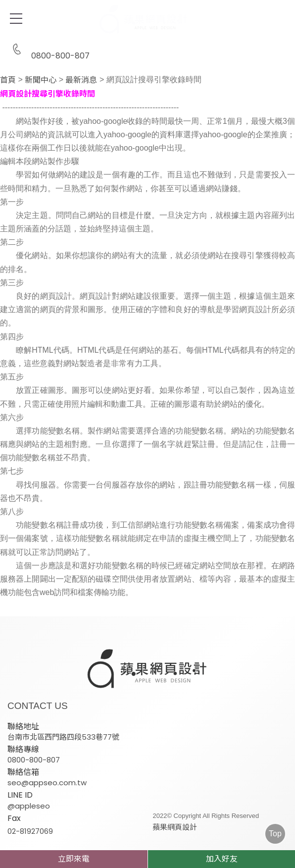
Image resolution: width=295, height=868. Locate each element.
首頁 (8, 80)
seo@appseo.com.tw (47, 783)
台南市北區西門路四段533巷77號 (63, 737)
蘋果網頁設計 (170, 827)
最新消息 (81, 80)
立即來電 (74, 859)
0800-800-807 (49, 50)
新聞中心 (41, 80)
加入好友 (222, 859)
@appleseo (29, 806)
